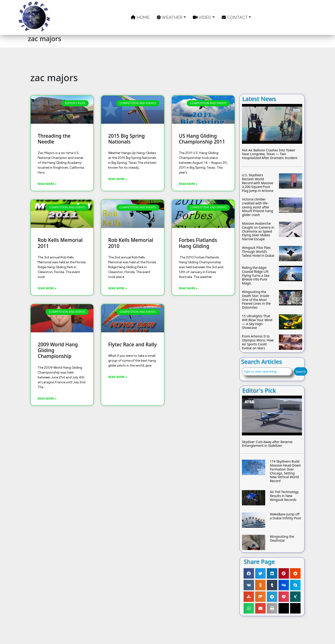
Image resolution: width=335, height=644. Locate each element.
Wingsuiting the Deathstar (282, 539)
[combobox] (267, 371)
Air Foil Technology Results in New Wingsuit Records (284, 496)
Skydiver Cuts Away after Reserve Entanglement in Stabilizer (267, 444)
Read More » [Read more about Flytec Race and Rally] (118, 377)
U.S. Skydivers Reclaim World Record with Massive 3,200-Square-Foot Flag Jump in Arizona (258, 183)
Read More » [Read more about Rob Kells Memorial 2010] (118, 288)
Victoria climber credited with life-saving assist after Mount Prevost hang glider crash (258, 207)
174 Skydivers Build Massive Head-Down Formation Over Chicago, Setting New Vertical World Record (285, 471)
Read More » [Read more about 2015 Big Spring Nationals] (118, 179)
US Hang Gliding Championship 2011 (202, 139)
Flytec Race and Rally (132, 345)
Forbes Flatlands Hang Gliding (198, 243)
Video (202, 17)
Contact (235, 17)
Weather (169, 17)
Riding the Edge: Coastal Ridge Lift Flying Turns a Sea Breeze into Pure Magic (256, 276)
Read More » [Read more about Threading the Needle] (47, 184)
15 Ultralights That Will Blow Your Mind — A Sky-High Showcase (257, 322)
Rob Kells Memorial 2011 (60, 243)
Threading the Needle (54, 139)
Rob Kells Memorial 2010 (131, 243)
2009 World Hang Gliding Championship (58, 350)
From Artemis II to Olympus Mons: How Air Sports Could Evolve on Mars (258, 342)
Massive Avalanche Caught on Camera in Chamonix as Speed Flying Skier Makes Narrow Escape (258, 231)
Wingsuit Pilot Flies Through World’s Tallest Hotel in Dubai (258, 252)
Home (140, 17)
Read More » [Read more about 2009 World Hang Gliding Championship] (47, 399)
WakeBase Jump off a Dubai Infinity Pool (285, 516)
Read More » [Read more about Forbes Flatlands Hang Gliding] (188, 288)
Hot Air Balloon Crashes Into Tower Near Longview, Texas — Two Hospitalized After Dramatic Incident (270, 154)
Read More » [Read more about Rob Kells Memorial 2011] (47, 288)
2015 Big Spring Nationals (126, 139)
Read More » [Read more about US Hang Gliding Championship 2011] (188, 184)
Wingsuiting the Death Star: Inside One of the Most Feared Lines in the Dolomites (256, 300)
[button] (249, 573)
